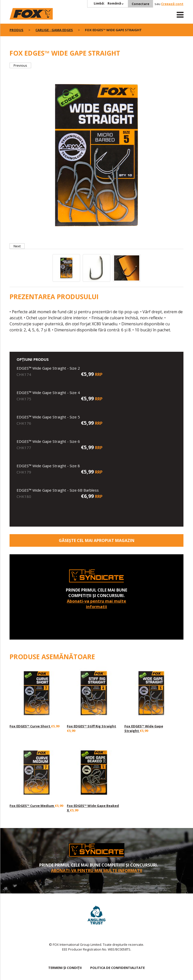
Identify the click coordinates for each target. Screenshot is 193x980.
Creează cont (172, 4)
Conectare (140, 4)
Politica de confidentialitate (117, 968)
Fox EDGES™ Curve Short (30, 726)
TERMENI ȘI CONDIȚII (65, 968)
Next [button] (17, 246)
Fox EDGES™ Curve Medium (32, 806)
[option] (96, 156)
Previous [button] (20, 65)
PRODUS (16, 30)
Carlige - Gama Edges (54, 30)
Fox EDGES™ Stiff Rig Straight (91, 726)
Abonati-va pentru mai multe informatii (96, 604)
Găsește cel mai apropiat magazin (97, 540)
